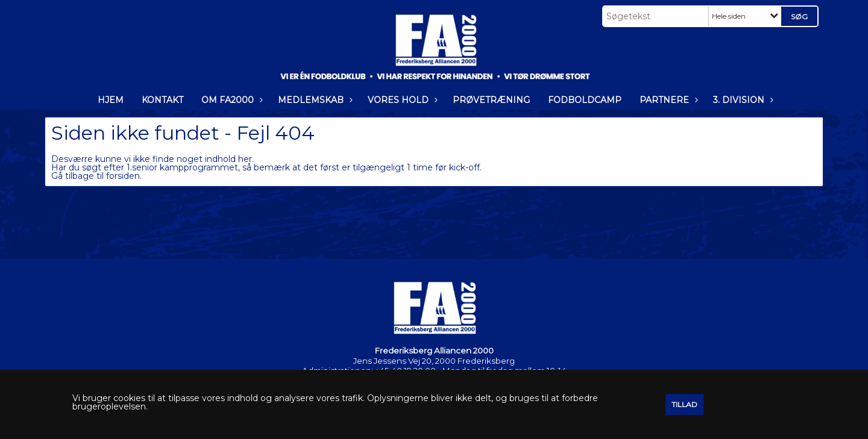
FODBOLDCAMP (585, 100)
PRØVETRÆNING (491, 100)
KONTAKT (162, 100)
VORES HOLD (401, 100)
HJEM (111, 100)
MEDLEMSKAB (314, 100)
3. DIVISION (742, 100)
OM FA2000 (231, 100)
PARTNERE (667, 100)
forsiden (123, 176)
